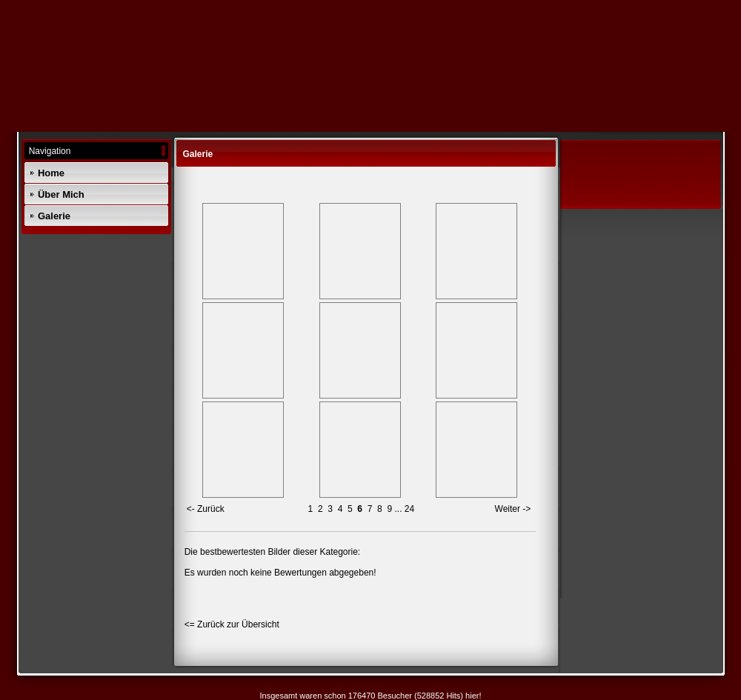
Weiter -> (513, 509)
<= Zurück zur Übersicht (232, 624)
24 (409, 509)
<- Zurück (206, 509)
